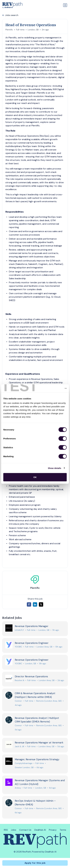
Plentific (9, 30)
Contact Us (25, 830)
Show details (55, 468)
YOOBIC (18, 647)
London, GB (33, 30)
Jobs (13, 830)
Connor (18, 701)
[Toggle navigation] (65, 5)
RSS (6, 830)
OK (35, 477)
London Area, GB (44, 647)
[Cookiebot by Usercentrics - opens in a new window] (54, 388)
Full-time (20, 30)
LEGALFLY (19, 630)
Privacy (53, 830)
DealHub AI (40, 830)
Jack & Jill (19, 746)
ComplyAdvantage (24, 763)
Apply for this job (35, 863)
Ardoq (18, 788)
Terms (63, 830)
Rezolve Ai (20, 680)
